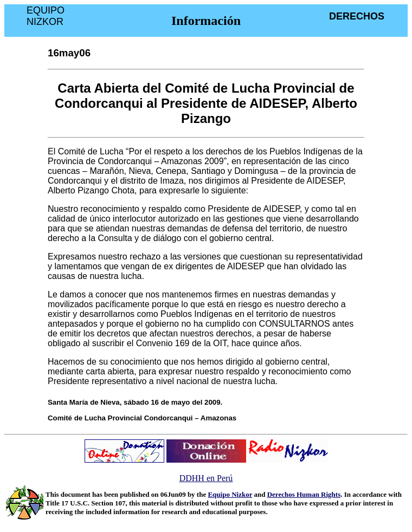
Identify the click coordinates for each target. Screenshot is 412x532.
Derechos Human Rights (304, 494)
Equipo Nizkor (230, 494)
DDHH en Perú (206, 478)
